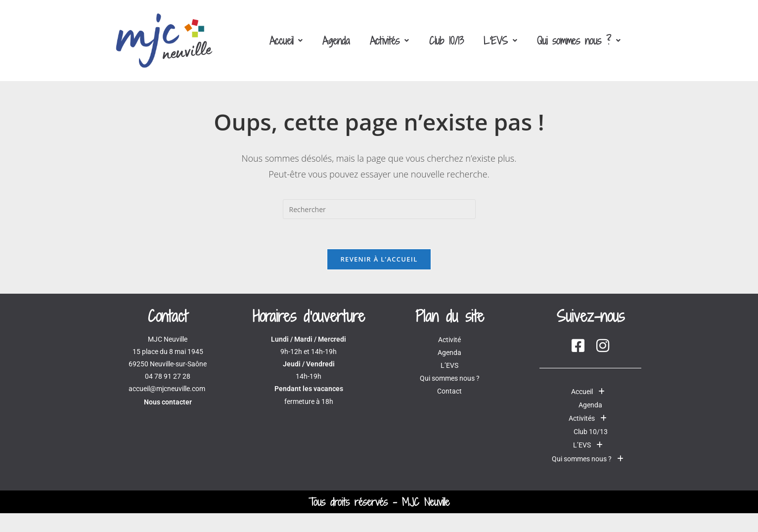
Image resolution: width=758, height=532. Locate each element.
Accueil (286, 41)
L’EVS (500, 41)
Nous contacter (168, 402)
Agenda (336, 41)
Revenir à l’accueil (379, 259)
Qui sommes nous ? (578, 41)
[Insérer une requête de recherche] (379, 209)
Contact (449, 391)
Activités (389, 41)
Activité (449, 340)
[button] (286, 41)
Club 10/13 (446, 41)
